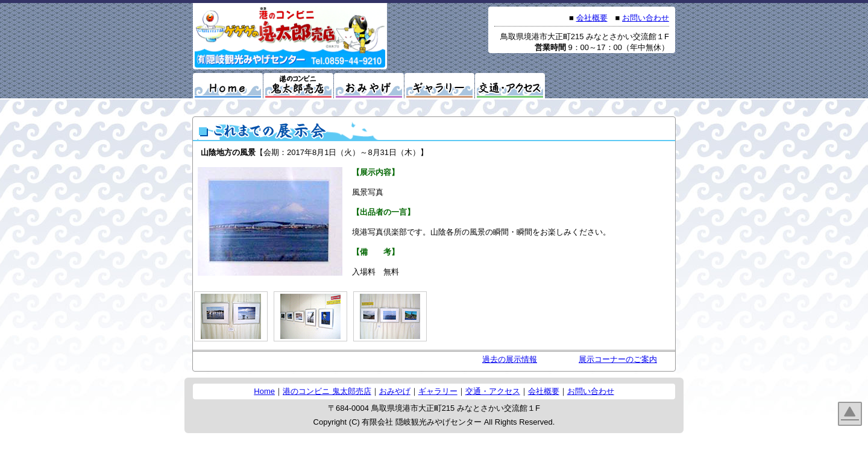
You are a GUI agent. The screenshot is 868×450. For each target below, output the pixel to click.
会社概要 (592, 18)
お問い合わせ (646, 18)
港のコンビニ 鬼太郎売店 (327, 391)
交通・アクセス (493, 391)
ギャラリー (438, 391)
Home (264, 391)
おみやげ (395, 391)
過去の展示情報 (510, 359)
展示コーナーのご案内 (618, 359)
